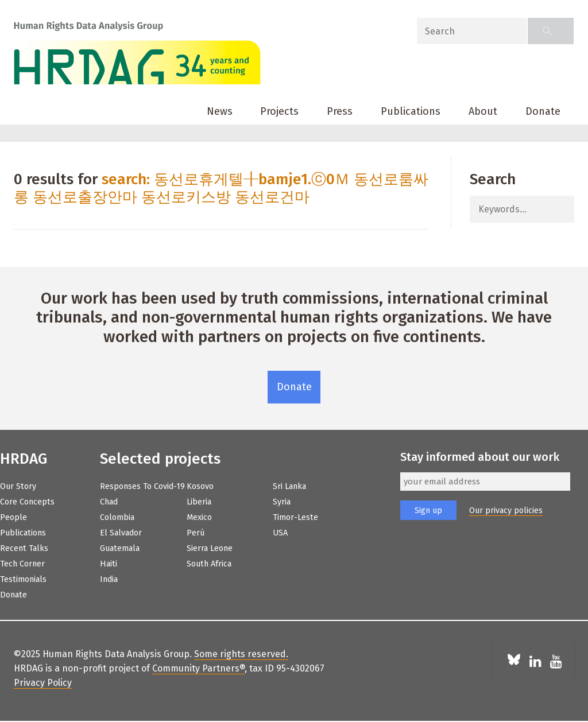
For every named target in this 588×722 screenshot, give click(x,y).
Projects (279, 111)
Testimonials (23, 579)
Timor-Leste (295, 517)
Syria (282, 502)
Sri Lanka (289, 486)
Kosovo (200, 486)
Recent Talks (24, 548)
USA (280, 533)
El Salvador (121, 533)
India (109, 579)
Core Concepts (27, 502)
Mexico (199, 517)
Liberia (199, 502)
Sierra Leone (210, 548)
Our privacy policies (506, 511)
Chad (109, 502)
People (13, 517)
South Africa (209, 564)
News (220, 111)
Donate (543, 111)
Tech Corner (22, 564)
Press (340, 111)
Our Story (18, 486)
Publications (411, 111)
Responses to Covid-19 (142, 486)
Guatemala (120, 548)
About (483, 111)
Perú (196, 533)
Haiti (109, 564)
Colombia (117, 517)
